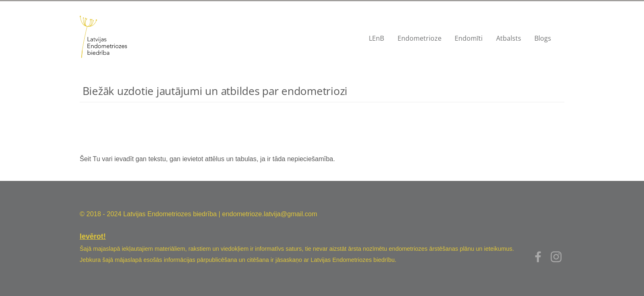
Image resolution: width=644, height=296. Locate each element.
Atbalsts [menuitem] (509, 38)
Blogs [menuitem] (543, 38)
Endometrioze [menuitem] (420, 38)
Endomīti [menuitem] (469, 38)
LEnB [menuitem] (376, 38)
